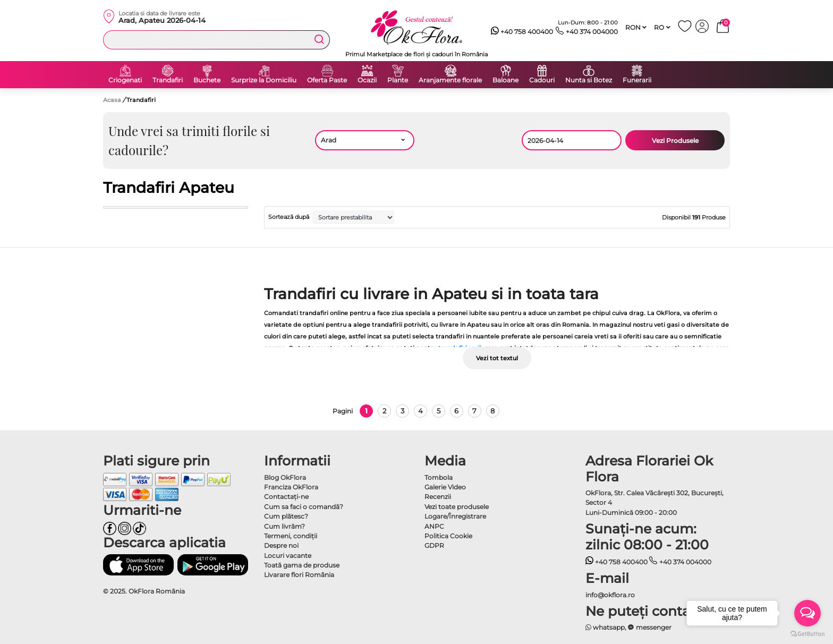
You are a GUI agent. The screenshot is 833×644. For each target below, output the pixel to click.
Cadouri (542, 80)
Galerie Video (445, 487)
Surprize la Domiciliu (264, 80)
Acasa (112, 100)
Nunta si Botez (589, 80)
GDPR (434, 545)
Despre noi (281, 545)
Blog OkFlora (285, 477)
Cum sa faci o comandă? (304, 507)
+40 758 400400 (522, 32)
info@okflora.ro (610, 595)
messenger (650, 627)
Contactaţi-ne (286, 497)
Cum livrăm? (284, 526)
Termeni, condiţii (291, 536)
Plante (398, 80)
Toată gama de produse (302, 565)
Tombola (439, 477)
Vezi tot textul (497, 358)
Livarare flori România (299, 575)
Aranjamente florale (450, 80)
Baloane (505, 80)
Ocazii (367, 80)
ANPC (434, 526)
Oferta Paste (327, 80)
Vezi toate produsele (457, 507)
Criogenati (125, 80)
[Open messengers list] (807, 613)
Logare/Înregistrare (455, 516)
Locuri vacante (288, 556)
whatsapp (605, 627)
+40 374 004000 (587, 32)
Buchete (207, 80)
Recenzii (438, 497)
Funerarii (637, 80)
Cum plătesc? (286, 516)
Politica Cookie (448, 536)
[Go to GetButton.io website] (807, 633)
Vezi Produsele (675, 141)
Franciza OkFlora (291, 487)
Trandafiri (168, 80)
